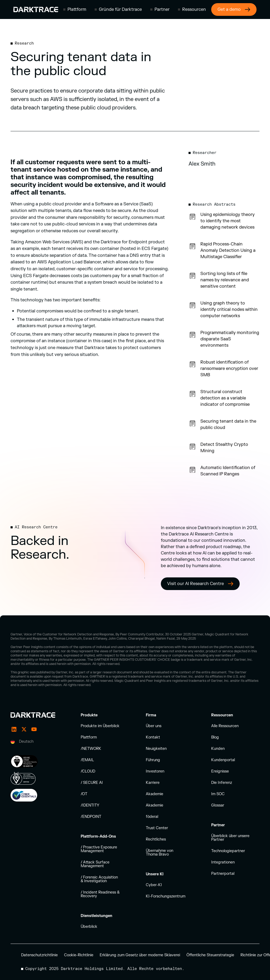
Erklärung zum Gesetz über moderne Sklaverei (140, 955)
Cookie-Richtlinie (79, 955)
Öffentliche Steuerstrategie (210, 955)
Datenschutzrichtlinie (39, 955)
